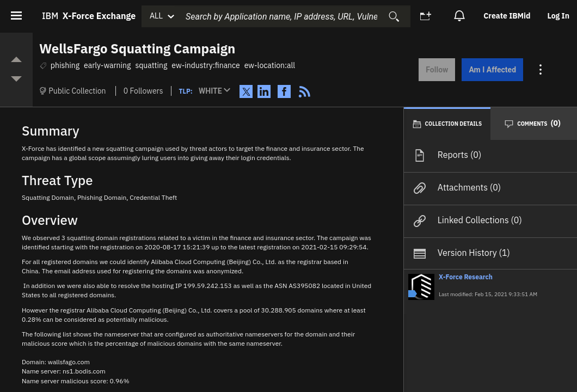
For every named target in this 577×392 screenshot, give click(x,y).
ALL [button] (156, 16)
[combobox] (292, 16)
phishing (65, 65)
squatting (151, 65)
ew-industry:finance (205, 65)
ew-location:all (270, 65)
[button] (217, 91)
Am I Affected (491, 70)
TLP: (186, 91)
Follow (435, 70)
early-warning (107, 65)
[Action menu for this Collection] (539, 70)
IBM (89, 16)
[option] (508, 16)
